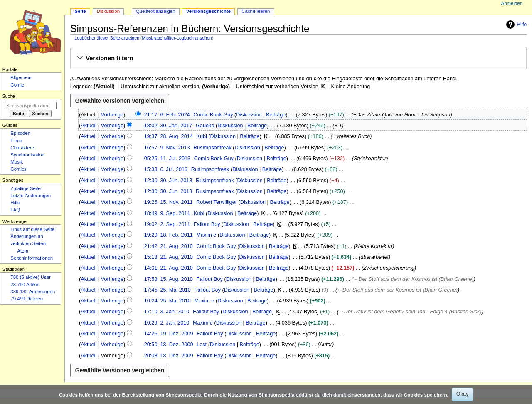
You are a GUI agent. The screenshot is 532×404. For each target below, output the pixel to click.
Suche (9, 96)
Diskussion (249, 115)
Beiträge (276, 115)
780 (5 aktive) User (31, 277)
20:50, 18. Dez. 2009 (169, 345)
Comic (17, 85)
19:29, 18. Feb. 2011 (169, 235)
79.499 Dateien (27, 299)
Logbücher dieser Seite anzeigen (107, 38)
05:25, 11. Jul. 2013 (167, 159)
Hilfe (515, 25)
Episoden (20, 133)
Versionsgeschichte (209, 11)
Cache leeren (256, 11)
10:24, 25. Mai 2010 (167, 301)
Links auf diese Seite (32, 229)
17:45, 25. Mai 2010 (167, 290)
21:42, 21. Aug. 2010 (169, 246)
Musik (17, 162)
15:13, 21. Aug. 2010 (169, 257)
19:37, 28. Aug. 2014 (169, 136)
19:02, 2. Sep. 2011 (167, 224)
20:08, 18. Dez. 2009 (169, 356)
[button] (298, 59)
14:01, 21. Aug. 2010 (169, 268)
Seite (80, 11)
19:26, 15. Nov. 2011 (169, 202)
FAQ (15, 210)
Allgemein (21, 77)
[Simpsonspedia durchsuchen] (31, 106)
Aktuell (89, 126)
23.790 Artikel (25, 285)
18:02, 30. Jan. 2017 (168, 126)
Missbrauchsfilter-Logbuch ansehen (177, 38)
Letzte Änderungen (31, 196)
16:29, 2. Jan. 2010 (167, 323)
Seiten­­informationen (32, 258)
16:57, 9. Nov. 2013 (167, 148)
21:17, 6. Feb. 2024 (167, 115)
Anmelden (512, 3)
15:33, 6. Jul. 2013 (166, 169)
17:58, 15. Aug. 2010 (169, 279)
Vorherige (112, 115)
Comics (18, 169)
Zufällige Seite (26, 188)
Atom (23, 251)
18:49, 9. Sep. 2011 (167, 213)
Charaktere (22, 148)
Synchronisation (27, 155)
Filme (16, 141)
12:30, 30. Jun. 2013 (168, 181)
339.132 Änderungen (33, 292)
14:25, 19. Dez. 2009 (169, 334)
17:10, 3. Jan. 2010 (167, 312)
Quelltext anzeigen (156, 11)
